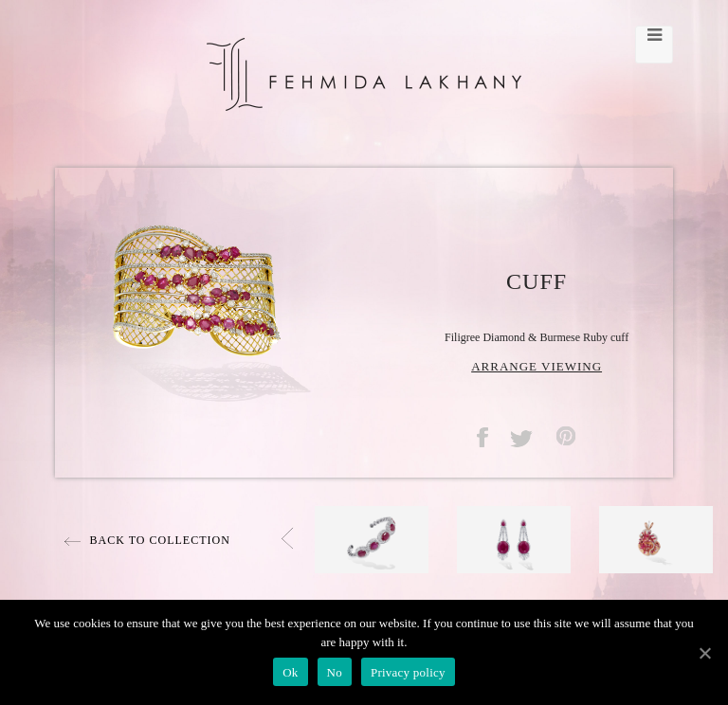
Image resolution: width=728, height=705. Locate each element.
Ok (290, 672)
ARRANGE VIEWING (537, 366)
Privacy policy (408, 672)
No (335, 672)
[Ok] (704, 653)
